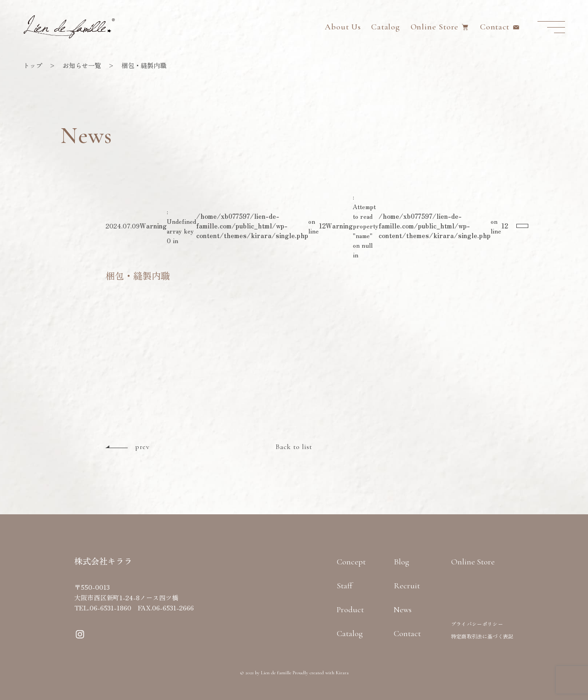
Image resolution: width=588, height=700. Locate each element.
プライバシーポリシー (477, 624)
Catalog (386, 27)
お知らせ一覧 (82, 65)
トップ (33, 65)
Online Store (435, 27)
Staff (345, 586)
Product (350, 609)
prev (142, 447)
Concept (351, 562)
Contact (495, 27)
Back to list (294, 447)
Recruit (407, 586)
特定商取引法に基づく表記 (482, 636)
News (403, 609)
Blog (401, 562)
